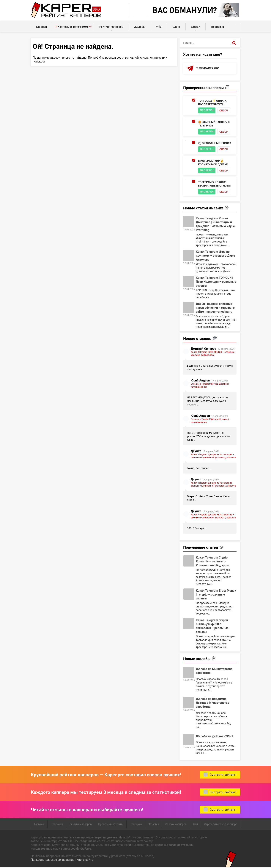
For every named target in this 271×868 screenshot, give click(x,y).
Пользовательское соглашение (52, 860)
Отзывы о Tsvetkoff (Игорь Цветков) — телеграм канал (211, 385)
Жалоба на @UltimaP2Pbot (215, 736)
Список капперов (176, 824)
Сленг (176, 27)
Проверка (217, 27)
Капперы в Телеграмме (73, 27)
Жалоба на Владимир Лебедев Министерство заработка (213, 703)
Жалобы (140, 27)
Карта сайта (85, 860)
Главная (41, 27)
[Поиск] (234, 43)
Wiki (159, 27)
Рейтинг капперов (111, 27)
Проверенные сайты (111, 824)
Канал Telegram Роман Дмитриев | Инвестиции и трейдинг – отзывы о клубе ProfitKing (215, 224)
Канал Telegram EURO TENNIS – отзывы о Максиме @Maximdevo (213, 354)
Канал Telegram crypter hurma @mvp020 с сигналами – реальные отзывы (212, 626)
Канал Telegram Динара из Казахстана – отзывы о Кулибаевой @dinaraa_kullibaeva (213, 456)
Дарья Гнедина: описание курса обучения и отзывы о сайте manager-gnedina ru (215, 308)
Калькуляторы (235, 25)
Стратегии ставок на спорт (221, 824)
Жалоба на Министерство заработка (214, 671)
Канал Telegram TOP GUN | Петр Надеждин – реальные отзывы (216, 282)
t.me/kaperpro (208, 68)
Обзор (224, 110)
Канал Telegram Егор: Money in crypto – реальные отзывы (216, 595)
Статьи (196, 27)
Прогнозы (57, 824)
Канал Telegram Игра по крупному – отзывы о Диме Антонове (215, 256)
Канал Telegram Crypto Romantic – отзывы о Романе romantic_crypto (212, 561)
